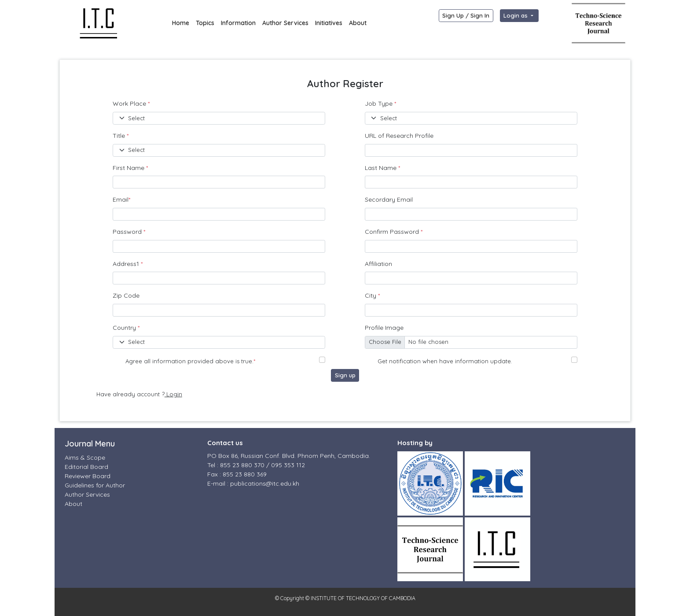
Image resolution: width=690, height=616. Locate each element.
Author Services (285, 23)
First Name (130, 168)
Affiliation (378, 264)
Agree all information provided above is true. (190, 361)
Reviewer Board (88, 476)
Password (129, 232)
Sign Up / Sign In (466, 15)
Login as (516, 15)
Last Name (382, 168)
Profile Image (384, 328)
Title (121, 136)
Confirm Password (394, 232)
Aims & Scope (85, 457)
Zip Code (126, 295)
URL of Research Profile (399, 136)
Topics (205, 23)
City (372, 295)
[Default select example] (219, 118)
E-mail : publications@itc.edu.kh (253, 483)
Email (121, 199)
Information (238, 23)
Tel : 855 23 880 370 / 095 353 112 (256, 465)
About (358, 23)
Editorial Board (86, 467)
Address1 (128, 264)
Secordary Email (389, 199)
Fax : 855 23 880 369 (237, 474)
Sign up (345, 375)
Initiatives (329, 23)
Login (173, 394)
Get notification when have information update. (445, 361)
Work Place (131, 103)
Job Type (380, 103)
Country (126, 328)
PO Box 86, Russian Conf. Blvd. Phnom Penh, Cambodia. (289, 456)
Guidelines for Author (95, 485)
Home (181, 23)
